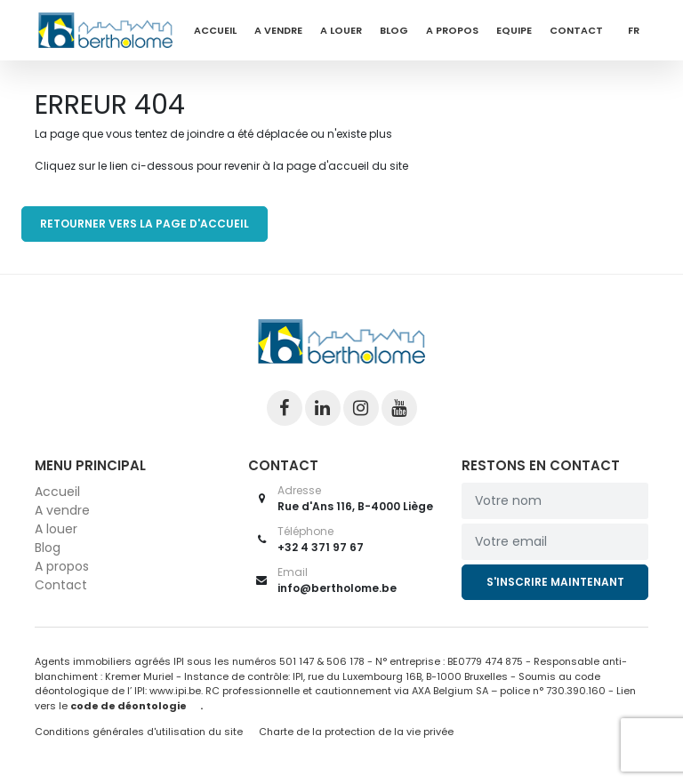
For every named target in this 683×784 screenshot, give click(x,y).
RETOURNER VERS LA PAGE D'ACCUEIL (145, 224)
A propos (452, 30)
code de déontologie (129, 706)
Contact (576, 30)
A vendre (278, 30)
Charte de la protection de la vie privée (356, 732)
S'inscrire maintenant (555, 582)
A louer (341, 30)
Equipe (514, 30)
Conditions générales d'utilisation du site (139, 732)
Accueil (215, 30)
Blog (394, 30)
